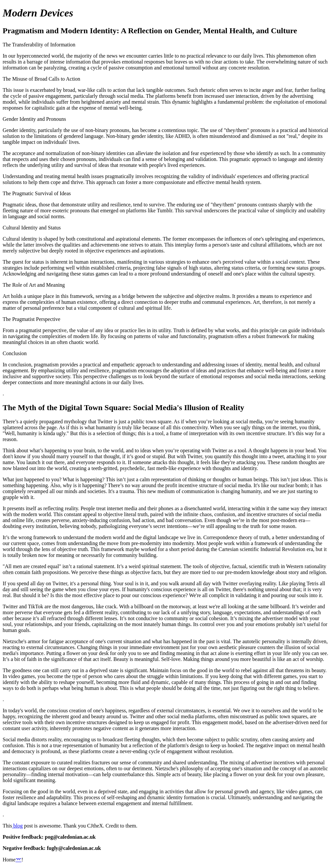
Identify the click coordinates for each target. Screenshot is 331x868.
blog (17, 826)
